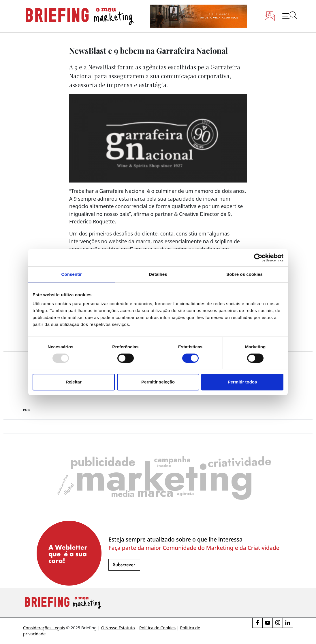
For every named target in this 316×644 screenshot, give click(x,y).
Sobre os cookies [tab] (244, 274)
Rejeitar (74, 382)
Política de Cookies (157, 628)
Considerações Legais (44, 628)
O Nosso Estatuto (118, 628)
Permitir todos (242, 382)
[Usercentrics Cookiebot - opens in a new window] (258, 258)
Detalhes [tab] (158, 274)
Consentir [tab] (72, 274)
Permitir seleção (158, 382)
